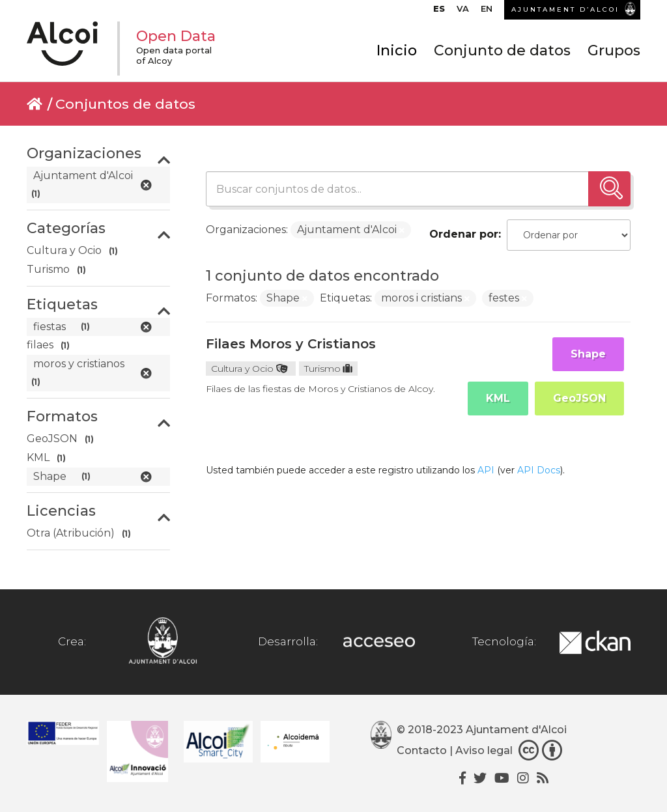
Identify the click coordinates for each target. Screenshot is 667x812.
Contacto (422, 750)
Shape (588, 354)
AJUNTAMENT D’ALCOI (565, 9)
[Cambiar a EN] (487, 12)
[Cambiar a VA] (463, 12)
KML (498, 398)
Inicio (397, 50)
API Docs (539, 470)
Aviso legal (484, 750)
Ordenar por (464, 234)
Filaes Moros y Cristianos (291, 344)
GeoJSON (579, 398)
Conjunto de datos (502, 50)
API (486, 470)
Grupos (614, 50)
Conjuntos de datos (125, 104)
